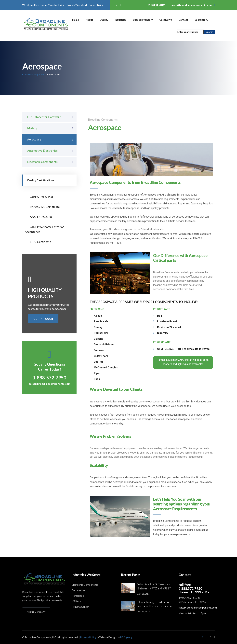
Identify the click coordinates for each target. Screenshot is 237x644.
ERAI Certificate (38, 242)
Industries (121, 20)
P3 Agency (126, 637)
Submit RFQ (201, 20)
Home (76, 20)
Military (32, 128)
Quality (104, 20)
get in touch (43, 319)
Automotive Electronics (42, 151)
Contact (183, 20)
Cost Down (166, 20)
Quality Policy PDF (39, 197)
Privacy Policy (88, 637)
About (89, 20)
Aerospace (34, 139)
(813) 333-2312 (156, 5)
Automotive (78, 590)
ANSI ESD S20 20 (38, 217)
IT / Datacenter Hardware (44, 117)
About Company (36, 612)
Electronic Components (42, 162)
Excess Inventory (143, 20)
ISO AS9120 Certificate (42, 207)
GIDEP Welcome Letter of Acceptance (44, 229)
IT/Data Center (80, 607)
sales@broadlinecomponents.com (192, 5)
